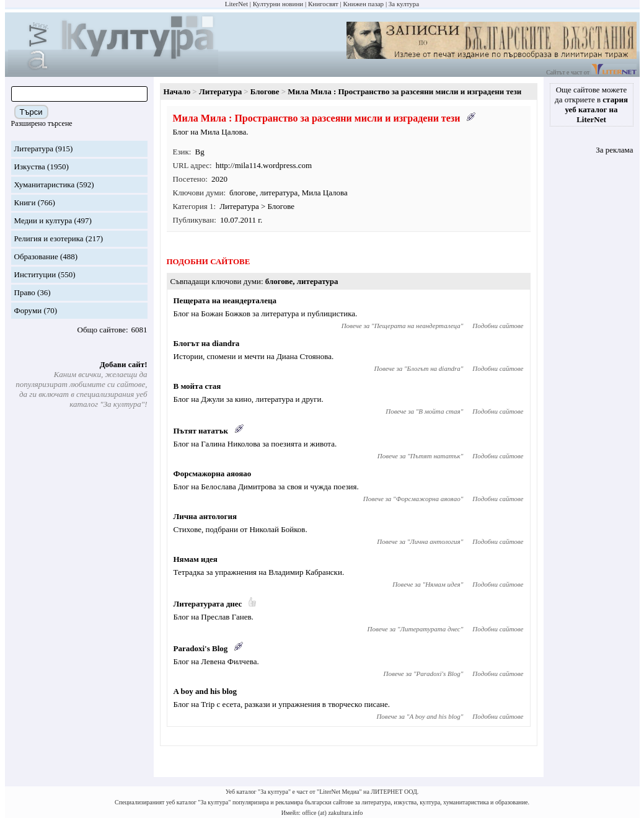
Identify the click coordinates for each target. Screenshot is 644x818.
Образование (36, 256)
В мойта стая (197, 386)
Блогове (265, 91)
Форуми (28, 310)
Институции (35, 274)
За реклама (614, 150)
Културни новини (278, 4)
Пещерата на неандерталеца (225, 300)
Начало (177, 91)
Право (25, 292)
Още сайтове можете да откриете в (591, 104)
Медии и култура (43, 220)
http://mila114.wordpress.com (264, 165)
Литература (34, 149)
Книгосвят (323, 4)
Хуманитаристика (45, 184)
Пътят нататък (201, 431)
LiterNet (236, 4)
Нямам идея (196, 559)
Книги (25, 202)
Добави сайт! (124, 364)
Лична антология (205, 516)
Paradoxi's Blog (201, 648)
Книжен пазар (364, 4)
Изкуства (30, 167)
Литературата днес (208, 604)
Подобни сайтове (498, 326)
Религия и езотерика (49, 238)
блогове (243, 193)
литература (279, 193)
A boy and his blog (205, 691)
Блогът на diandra (207, 343)
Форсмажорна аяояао (213, 473)
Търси (31, 112)
